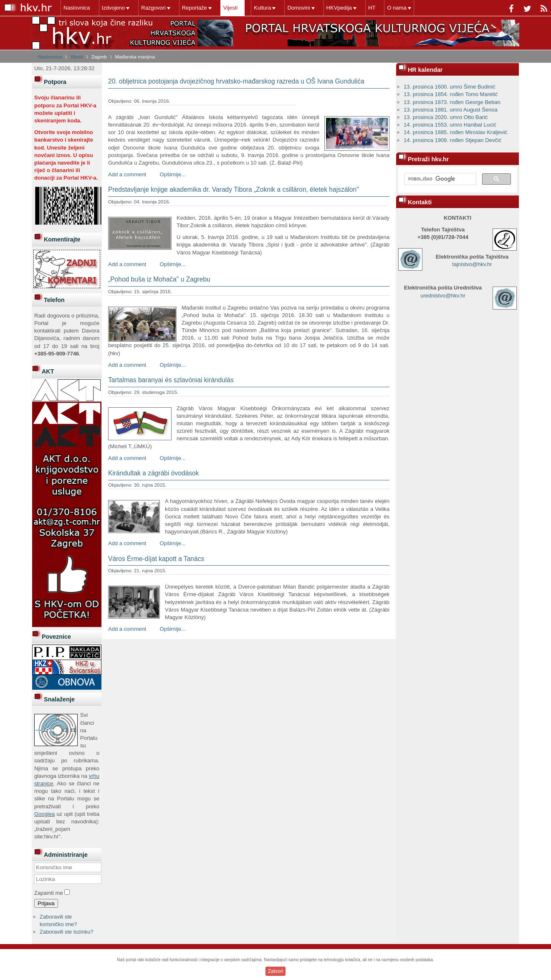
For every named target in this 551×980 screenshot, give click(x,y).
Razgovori (153, 8)
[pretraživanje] (439, 179)
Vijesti (230, 8)
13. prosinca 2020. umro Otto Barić (446, 117)
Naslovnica (77, 8)
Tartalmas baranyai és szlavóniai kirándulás (171, 380)
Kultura (262, 8)
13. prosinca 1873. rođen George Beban (452, 102)
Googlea (44, 814)
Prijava (46, 903)
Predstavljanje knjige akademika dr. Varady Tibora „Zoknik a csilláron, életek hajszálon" (234, 189)
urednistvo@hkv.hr (443, 296)
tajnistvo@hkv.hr (472, 264)
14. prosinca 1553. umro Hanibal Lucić (450, 125)
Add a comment (127, 174)
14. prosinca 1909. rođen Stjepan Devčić (452, 140)
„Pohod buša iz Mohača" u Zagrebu (159, 279)
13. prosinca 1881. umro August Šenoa (451, 110)
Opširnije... (173, 174)
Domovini (298, 8)
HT (372, 8)
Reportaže (195, 8)
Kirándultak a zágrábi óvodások (154, 473)
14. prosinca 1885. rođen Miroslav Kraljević (456, 132)
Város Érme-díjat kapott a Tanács (156, 559)
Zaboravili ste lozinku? (67, 932)
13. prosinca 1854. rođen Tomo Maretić (451, 94)
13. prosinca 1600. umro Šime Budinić (450, 87)
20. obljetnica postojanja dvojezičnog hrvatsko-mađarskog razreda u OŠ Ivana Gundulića (236, 81)
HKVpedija (339, 8)
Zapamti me (49, 893)
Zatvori (276, 971)
